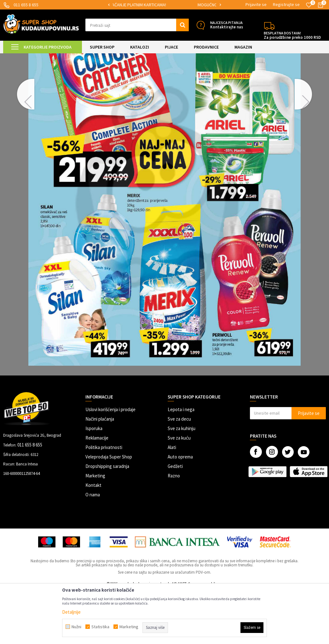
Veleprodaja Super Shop (109, 510)
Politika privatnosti (104, 501)
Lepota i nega (181, 463)
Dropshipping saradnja (107, 520)
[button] (137, 25)
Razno (174, 529)
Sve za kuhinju (182, 482)
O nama (93, 548)
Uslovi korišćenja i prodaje (110, 463)
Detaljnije (71, 612)
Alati (172, 501)
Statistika (100, 627)
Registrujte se (286, 4)
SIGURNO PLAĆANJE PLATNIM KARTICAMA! (164, 5)
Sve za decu (179, 472)
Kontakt (93, 538)
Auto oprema (180, 510)
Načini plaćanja (100, 472)
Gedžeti (175, 520)
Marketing (95, 529)
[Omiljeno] (309, 5)
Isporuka (94, 482)
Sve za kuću (179, 491)
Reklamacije (97, 491)
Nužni (76, 627)
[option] (164, 5)
